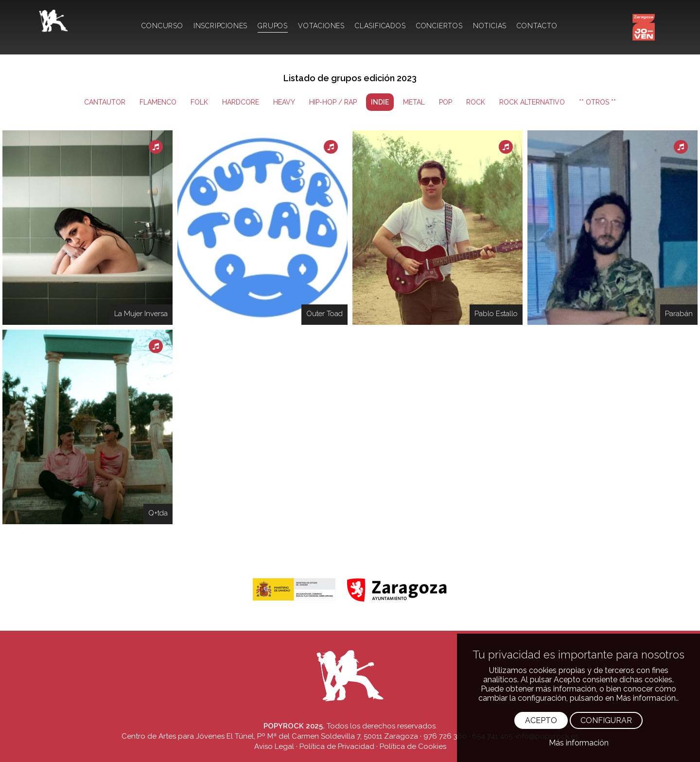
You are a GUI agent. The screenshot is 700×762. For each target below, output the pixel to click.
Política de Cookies (413, 746)
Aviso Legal (274, 746)
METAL (414, 102)
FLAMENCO (158, 102)
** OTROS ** (597, 102)
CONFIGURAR (606, 720)
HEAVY (284, 102)
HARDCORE (241, 102)
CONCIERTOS (439, 26)
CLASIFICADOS (380, 26)
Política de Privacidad (337, 746)
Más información (579, 743)
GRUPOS (273, 26)
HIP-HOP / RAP (333, 102)
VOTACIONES (321, 26)
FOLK (199, 102)
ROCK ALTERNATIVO (532, 102)
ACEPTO (541, 720)
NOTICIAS (490, 26)
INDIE (380, 102)
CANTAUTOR (105, 102)
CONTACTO (537, 26)
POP (446, 102)
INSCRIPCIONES (220, 26)
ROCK (476, 102)
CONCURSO (162, 26)
